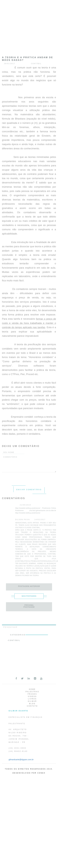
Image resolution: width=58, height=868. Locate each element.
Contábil (14, 640)
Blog (32, 704)
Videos (32, 696)
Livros (32, 699)
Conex (42, 773)
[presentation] (22, 478)
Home (32, 689)
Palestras (32, 692)
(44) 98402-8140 (18, 751)
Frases (32, 694)
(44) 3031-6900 (17, 748)
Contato (32, 706)
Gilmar (32, 701)
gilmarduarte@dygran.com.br (21, 760)
